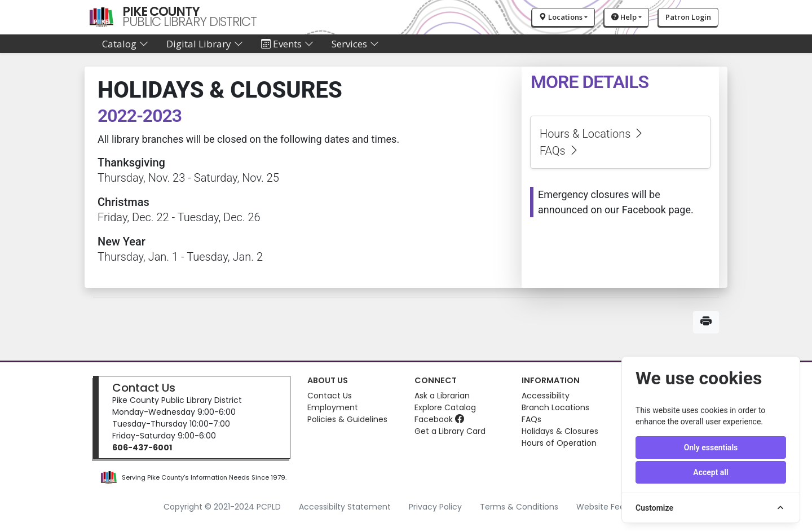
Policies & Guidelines (347, 419)
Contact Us (144, 388)
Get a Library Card (450, 431)
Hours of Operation (559, 443)
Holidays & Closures (560, 431)
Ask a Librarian (442, 396)
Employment (333, 407)
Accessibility (546, 396)
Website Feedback (613, 507)
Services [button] (355, 44)
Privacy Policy (435, 507)
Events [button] (287, 44)
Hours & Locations (592, 134)
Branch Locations (555, 407)
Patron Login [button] (688, 17)
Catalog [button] (125, 44)
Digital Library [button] (205, 44)
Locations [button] (561, 17)
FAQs (560, 151)
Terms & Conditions (519, 507)
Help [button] (624, 17)
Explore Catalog (445, 407)
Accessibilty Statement (345, 507)
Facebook (439, 419)
